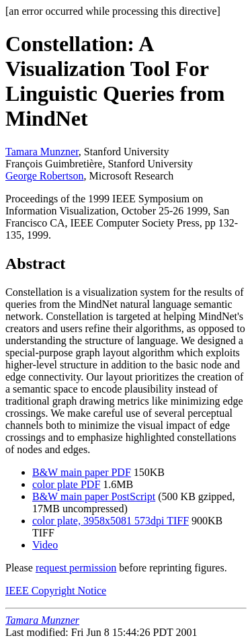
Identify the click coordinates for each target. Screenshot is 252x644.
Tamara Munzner (42, 152)
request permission (76, 568)
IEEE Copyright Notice (56, 591)
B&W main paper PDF (82, 472)
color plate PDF (66, 484)
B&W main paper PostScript (94, 496)
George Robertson (45, 176)
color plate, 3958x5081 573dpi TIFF (111, 521)
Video (45, 545)
